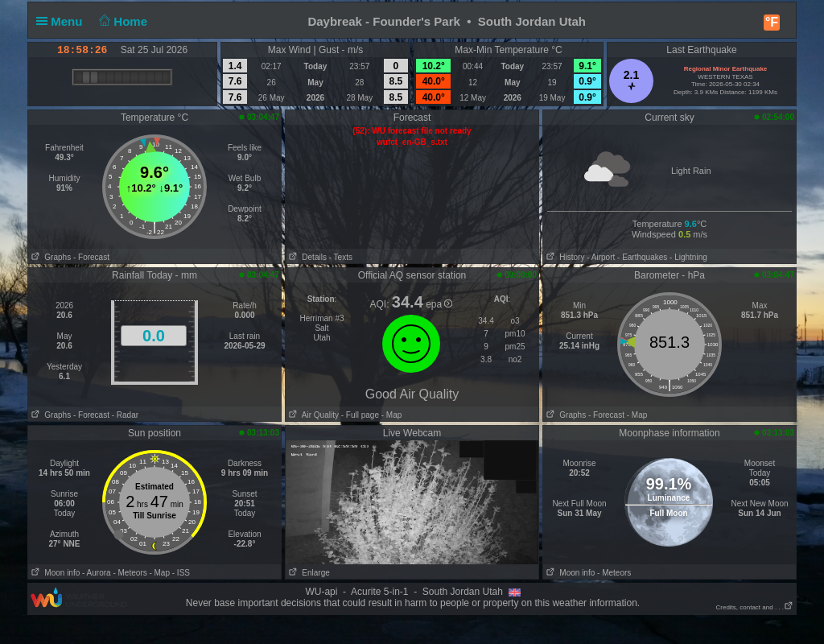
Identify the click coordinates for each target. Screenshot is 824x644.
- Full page (360, 415)
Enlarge (308, 573)
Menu (63, 21)
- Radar (125, 415)
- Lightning (688, 257)
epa (439, 304)
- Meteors (130, 573)
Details (306, 257)
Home (122, 21)
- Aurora (97, 573)
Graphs (49, 257)
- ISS (181, 573)
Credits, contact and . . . (755, 607)
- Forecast (91, 257)
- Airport (601, 257)
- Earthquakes (642, 257)
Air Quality (312, 415)
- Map (390, 415)
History (564, 257)
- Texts (341, 257)
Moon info (54, 573)
